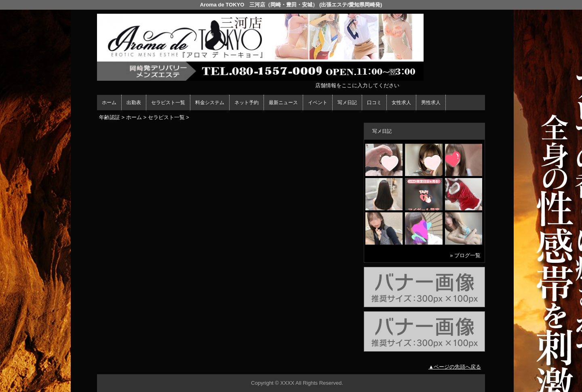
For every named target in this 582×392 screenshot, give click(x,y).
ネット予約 (247, 103)
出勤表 (134, 103)
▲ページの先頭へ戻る (455, 367)
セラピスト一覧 (168, 103)
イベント (318, 103)
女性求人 (401, 103)
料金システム (210, 103)
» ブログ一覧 (465, 255)
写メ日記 (347, 103)
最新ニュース (283, 103)
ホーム (109, 103)
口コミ (374, 103)
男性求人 (431, 103)
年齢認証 (110, 117)
